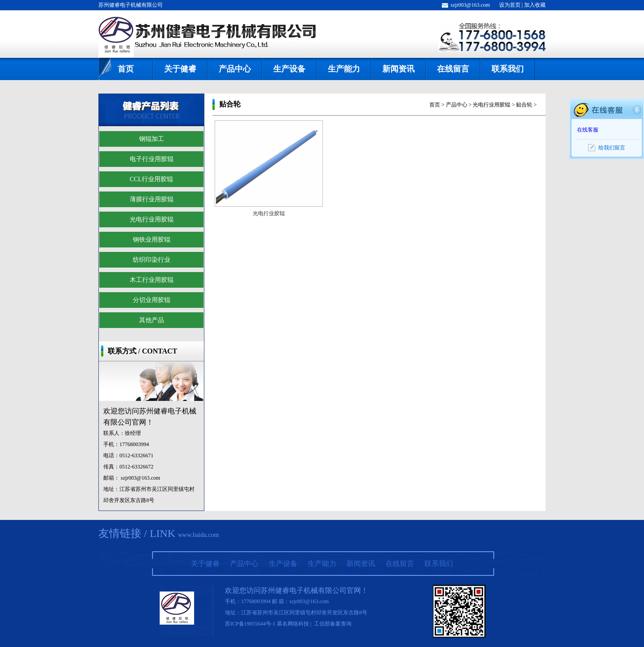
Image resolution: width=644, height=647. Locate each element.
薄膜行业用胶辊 (152, 199)
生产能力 (344, 69)
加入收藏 (535, 5)
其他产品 (152, 320)
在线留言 (453, 69)
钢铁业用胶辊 (152, 240)
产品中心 (235, 69)
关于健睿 (180, 69)
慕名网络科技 (293, 624)
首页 (126, 69)
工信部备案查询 (333, 624)
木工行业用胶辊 (152, 280)
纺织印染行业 (152, 260)
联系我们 (508, 69)
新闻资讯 (398, 69)
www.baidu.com (199, 535)
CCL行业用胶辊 (151, 179)
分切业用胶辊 (152, 300)
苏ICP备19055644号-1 (250, 624)
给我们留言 (612, 148)
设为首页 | (512, 5)
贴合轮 (524, 105)
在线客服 (588, 130)
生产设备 (289, 69)
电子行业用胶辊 (152, 159)
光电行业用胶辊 (152, 219)
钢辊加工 (152, 139)
